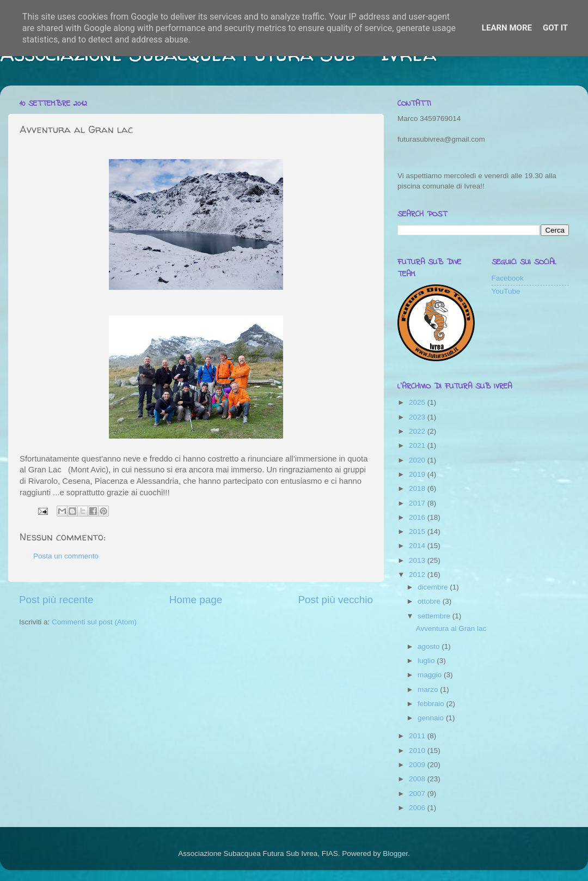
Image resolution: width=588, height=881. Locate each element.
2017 (418, 503)
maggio (431, 675)
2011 (418, 736)
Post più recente (56, 600)
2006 (418, 808)
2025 (418, 402)
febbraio (432, 704)
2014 (418, 546)
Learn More (507, 28)
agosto (430, 646)
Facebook (508, 278)
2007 (418, 794)
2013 (418, 560)
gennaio (432, 718)
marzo (429, 689)
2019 (418, 474)
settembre (435, 616)
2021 (418, 445)
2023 (418, 417)
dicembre (434, 587)
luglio (427, 661)
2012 (418, 575)
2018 (418, 488)
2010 (418, 751)
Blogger (395, 853)
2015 (418, 531)
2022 (418, 431)
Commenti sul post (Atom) (94, 622)
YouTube (506, 291)
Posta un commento (66, 556)
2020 (418, 460)
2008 (418, 779)
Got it (555, 28)
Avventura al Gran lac (451, 628)
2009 (418, 765)
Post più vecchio (335, 600)
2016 (418, 517)
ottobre (430, 601)
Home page (196, 600)
